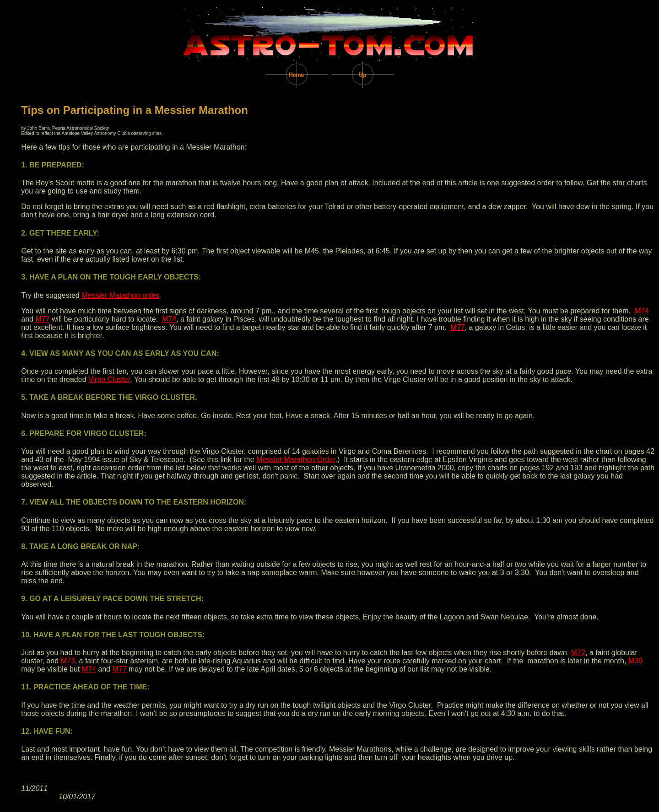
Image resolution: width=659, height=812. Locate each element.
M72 (578, 653)
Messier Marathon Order (296, 460)
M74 (642, 311)
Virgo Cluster (109, 379)
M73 (68, 661)
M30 (635, 661)
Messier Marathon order (120, 295)
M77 (42, 319)
